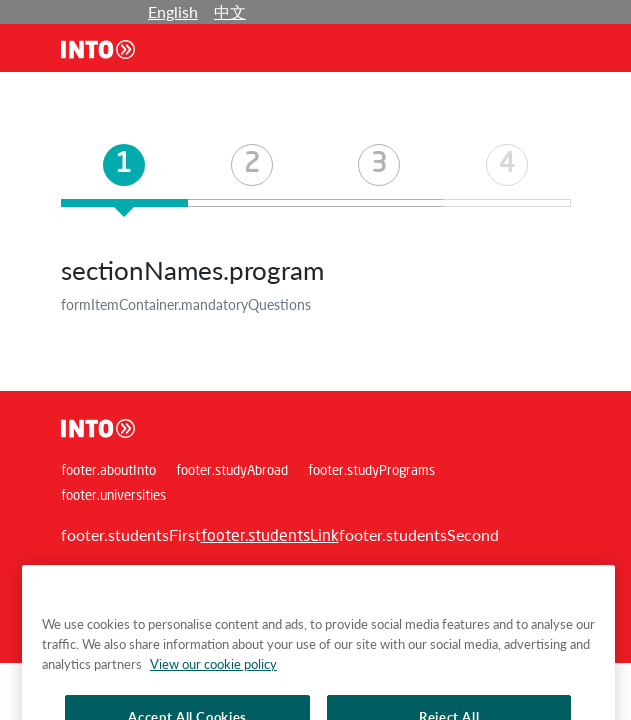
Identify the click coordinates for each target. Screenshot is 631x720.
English (173, 11)
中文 (230, 11)
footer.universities (113, 496)
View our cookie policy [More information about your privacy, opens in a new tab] (213, 679)
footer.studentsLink (270, 537)
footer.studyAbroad (232, 471)
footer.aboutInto (108, 471)
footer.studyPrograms (371, 471)
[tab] (125, 175)
